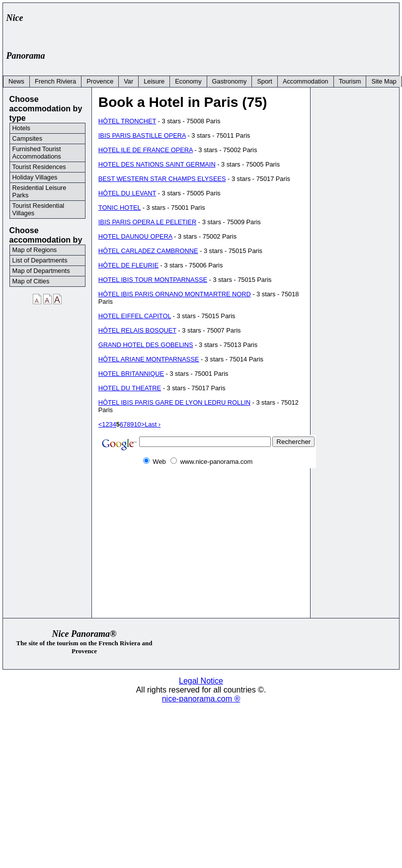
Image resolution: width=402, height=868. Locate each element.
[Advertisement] (214, 28)
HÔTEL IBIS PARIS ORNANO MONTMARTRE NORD (175, 294)
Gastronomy (230, 81)
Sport (265, 81)
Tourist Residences (39, 167)
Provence (100, 81)
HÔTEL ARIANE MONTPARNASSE (149, 359)
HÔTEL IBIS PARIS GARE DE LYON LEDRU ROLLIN (174, 402)
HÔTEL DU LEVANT (127, 193)
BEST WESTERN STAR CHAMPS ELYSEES (162, 179)
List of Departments (40, 260)
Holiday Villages (35, 177)
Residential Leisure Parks (40, 191)
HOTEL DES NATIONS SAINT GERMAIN (157, 164)
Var (128, 81)
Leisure (154, 81)
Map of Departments (41, 271)
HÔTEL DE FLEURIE (128, 265)
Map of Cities (31, 281)
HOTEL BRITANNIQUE (131, 374)
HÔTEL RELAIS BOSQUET (137, 330)
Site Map (384, 81)
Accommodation (306, 81)
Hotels (21, 128)
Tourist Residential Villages (39, 209)
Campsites (27, 138)
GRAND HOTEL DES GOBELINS (146, 345)
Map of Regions (35, 250)
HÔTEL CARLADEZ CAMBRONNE (148, 251)
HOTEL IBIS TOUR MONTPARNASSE (153, 280)
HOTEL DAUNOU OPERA (135, 236)
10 (137, 424)
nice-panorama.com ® (201, 699)
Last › (153, 424)
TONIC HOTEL (120, 208)
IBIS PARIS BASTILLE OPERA (142, 135)
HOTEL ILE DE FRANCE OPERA (146, 150)
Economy (188, 81)
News (16, 81)
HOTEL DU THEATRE (130, 388)
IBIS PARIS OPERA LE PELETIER (147, 222)
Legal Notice (201, 681)
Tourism (350, 81)
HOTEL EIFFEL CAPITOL (135, 316)
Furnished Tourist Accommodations (37, 153)
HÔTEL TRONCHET (127, 121)
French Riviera (55, 81)
